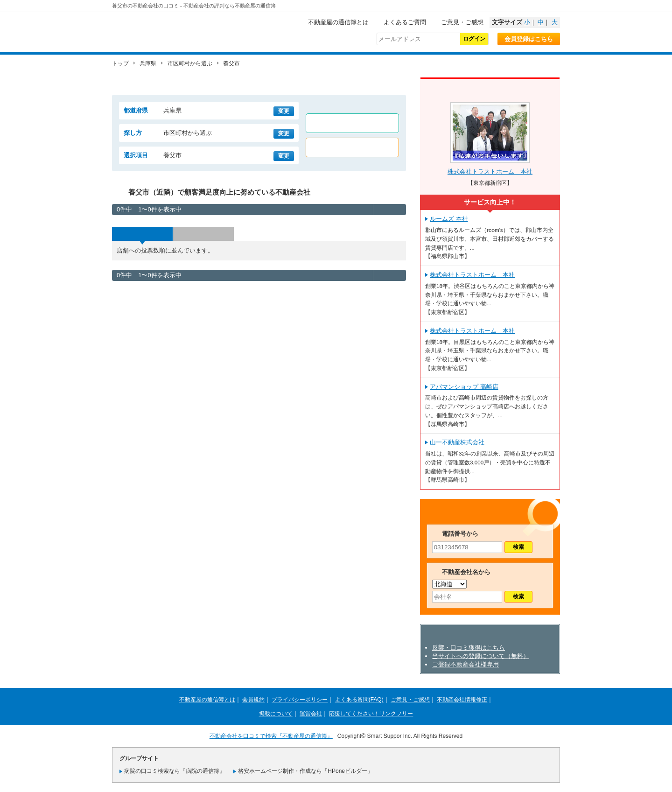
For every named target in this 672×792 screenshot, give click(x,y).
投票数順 (142, 234)
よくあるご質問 (405, 22)
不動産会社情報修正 (462, 700)
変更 (284, 111)
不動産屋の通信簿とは (338, 22)
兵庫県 (148, 63)
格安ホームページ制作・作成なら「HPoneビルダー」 (305, 771)
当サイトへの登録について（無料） (481, 656)
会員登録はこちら (529, 39)
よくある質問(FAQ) (359, 700)
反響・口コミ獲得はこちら (469, 648)
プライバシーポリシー (300, 700)
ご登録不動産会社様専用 (465, 664)
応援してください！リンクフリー (371, 714)
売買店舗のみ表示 (352, 147)
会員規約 (253, 700)
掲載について (276, 714)
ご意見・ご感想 (462, 22)
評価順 (203, 234)
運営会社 (311, 714)
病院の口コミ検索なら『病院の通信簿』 (175, 771)
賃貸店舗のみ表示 (352, 123)
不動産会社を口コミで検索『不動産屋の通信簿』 (271, 736)
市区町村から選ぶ (190, 63)
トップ (120, 63)
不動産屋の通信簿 (175, 31)
